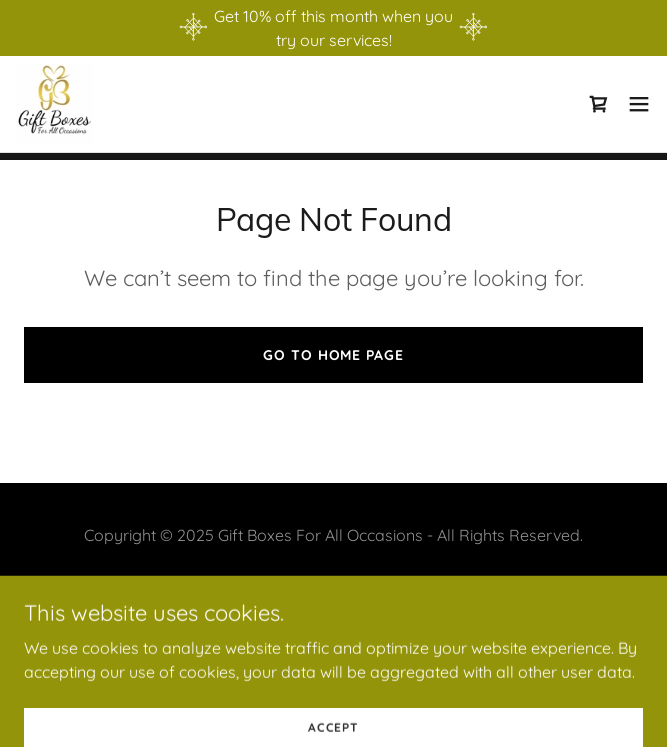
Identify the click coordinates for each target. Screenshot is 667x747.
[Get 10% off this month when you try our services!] (333, 28)
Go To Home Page (333, 355)
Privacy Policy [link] (333, 585)
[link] (55, 104)
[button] (639, 104)
